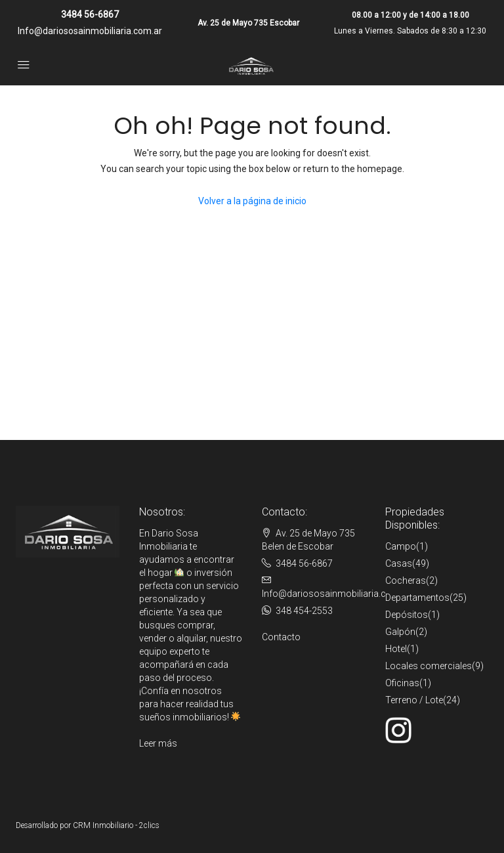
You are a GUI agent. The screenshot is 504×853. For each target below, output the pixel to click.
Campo (401, 546)
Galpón (400, 632)
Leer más (158, 743)
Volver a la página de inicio (252, 201)
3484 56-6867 (90, 14)
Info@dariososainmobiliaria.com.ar (90, 31)
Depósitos (407, 615)
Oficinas (402, 683)
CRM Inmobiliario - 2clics (116, 825)
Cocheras (406, 580)
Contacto (281, 637)
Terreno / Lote (414, 700)
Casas (399, 563)
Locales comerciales (429, 666)
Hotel (396, 649)
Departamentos (417, 598)
